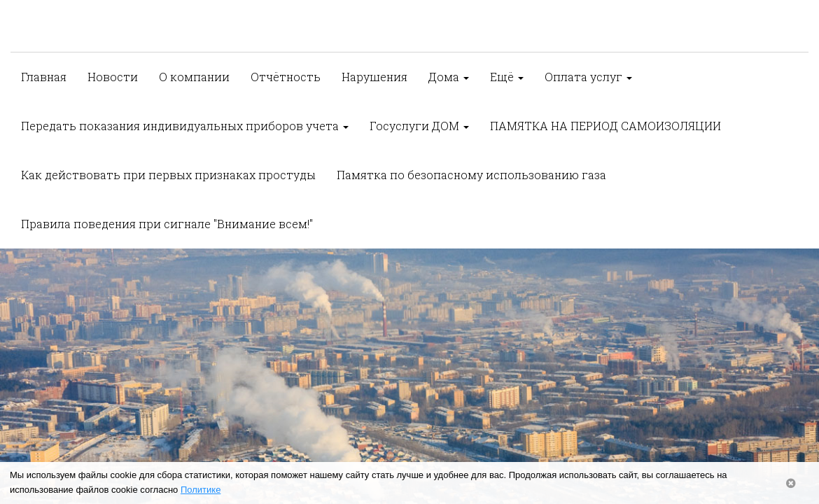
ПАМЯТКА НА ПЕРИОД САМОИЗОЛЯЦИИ (605, 126)
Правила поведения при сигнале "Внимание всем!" (167, 224)
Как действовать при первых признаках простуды (168, 175)
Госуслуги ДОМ (419, 126)
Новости (113, 77)
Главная (44, 77)
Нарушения (374, 77)
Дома (449, 77)
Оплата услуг (588, 77)
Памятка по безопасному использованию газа (471, 175)
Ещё (507, 77)
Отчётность (286, 77)
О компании (194, 77)
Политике (201, 490)
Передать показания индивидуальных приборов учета (185, 126)
